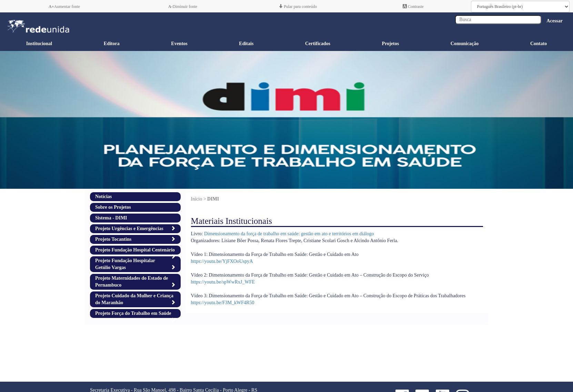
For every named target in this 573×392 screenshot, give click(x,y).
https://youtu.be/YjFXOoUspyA (222, 261)
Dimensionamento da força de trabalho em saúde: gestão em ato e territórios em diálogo (289, 234)
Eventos (179, 44)
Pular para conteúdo (298, 7)
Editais (246, 44)
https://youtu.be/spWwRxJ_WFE (223, 282)
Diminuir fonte (183, 7)
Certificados (318, 44)
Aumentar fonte (64, 7)
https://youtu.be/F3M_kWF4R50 (223, 303)
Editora (112, 44)
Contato (539, 44)
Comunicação (465, 44)
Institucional (39, 44)
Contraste (413, 7)
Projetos (391, 44)
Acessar (555, 21)
